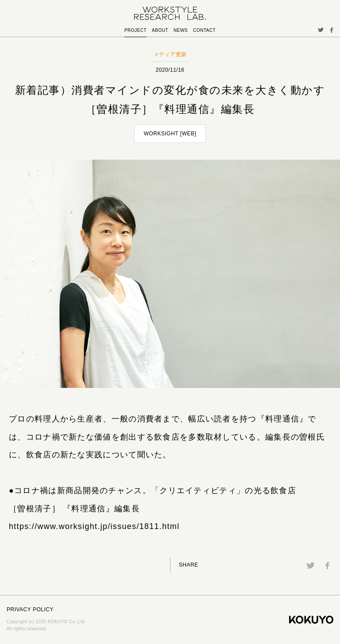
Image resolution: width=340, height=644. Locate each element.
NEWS (181, 30)
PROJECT (135, 30)
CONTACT (204, 30)
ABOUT (160, 30)
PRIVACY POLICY (30, 609)
